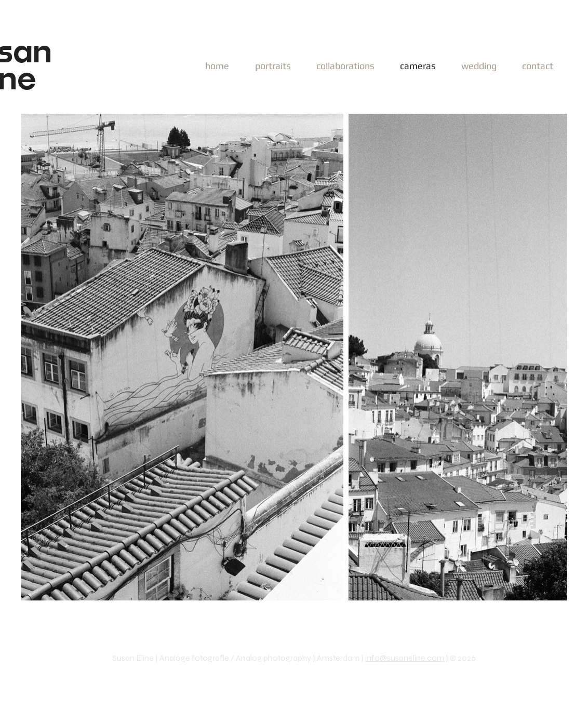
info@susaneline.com (405, 658)
